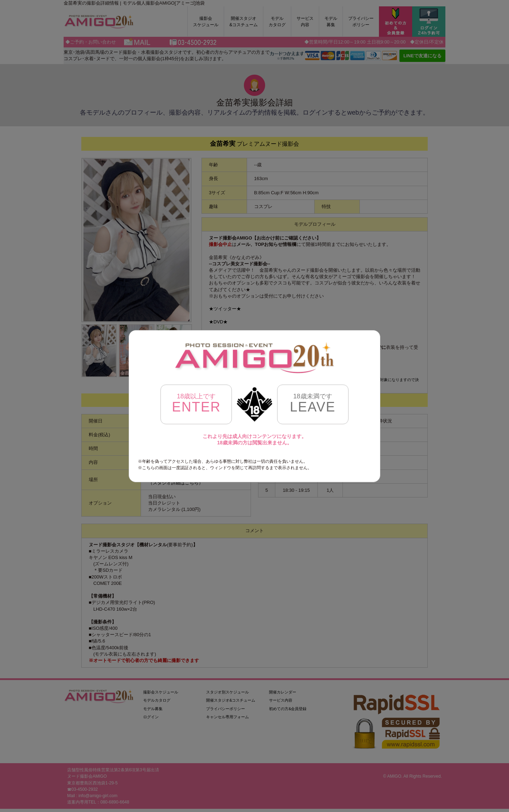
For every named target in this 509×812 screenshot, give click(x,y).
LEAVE (313, 404)
